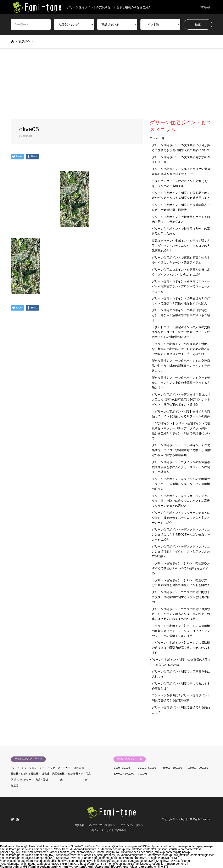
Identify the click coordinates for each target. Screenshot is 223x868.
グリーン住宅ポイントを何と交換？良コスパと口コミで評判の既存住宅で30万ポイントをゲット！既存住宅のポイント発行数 (181, 399)
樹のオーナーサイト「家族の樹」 (110, 830)
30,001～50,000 (147, 768)
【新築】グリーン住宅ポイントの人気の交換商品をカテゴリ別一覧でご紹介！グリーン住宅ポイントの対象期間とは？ (181, 332)
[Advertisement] (112, 88)
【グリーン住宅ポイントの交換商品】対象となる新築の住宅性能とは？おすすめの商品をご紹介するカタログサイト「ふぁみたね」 (181, 349)
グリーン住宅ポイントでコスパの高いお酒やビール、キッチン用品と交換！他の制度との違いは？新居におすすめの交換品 (181, 614)
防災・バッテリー (21, 780)
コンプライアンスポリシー (102, 825)
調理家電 (79, 768)
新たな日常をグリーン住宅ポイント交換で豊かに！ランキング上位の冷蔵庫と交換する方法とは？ (181, 383)
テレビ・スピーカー (59, 768)
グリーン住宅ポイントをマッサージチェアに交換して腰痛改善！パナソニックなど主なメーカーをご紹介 (181, 518)
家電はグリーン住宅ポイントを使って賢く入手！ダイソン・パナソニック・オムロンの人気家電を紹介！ (181, 246)
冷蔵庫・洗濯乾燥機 (53, 774)
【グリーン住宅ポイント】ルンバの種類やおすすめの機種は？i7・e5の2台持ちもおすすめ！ (181, 568)
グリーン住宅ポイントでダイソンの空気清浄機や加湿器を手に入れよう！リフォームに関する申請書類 (181, 467)
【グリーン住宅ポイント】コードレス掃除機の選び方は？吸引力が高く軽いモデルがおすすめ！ (181, 648)
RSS (18, 819)
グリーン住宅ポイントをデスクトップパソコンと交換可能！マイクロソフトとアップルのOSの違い (181, 551)
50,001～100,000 (172, 768)
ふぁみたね (182, 819)
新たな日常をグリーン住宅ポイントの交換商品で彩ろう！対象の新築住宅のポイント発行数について (181, 366)
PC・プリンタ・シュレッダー (28, 768)
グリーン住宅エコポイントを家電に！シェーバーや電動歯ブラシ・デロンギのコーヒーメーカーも (181, 286)
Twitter (12, 819)
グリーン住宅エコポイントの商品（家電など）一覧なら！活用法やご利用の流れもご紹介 (181, 315)
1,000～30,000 (122, 768)
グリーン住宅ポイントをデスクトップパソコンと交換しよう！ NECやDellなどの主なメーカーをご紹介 (181, 534)
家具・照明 (42, 780)
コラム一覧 (157, 138)
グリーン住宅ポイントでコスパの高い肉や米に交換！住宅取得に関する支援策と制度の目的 (181, 597)
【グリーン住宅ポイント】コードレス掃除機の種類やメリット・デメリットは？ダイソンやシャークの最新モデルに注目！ (181, 631)
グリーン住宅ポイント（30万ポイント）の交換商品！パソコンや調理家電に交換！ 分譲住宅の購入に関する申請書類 (181, 450)
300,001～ (144, 774)
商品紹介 (24, 42)
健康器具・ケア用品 (79, 774)
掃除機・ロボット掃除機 (25, 774)
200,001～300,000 (124, 774)
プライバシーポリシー (133, 825)
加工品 (15, 786)
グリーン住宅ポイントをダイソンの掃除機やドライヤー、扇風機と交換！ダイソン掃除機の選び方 (181, 484)
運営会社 (206, 7)
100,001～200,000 (198, 768)
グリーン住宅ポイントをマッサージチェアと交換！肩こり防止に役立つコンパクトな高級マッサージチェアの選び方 (181, 501)
